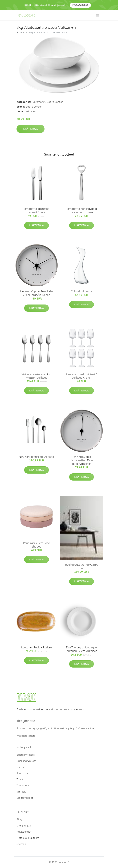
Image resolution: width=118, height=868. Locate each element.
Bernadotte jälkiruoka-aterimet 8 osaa (36, 211)
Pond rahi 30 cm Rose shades (36, 545)
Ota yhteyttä (24, 826)
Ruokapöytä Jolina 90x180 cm (82, 566)
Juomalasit (23, 773)
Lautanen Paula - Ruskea (37, 647)
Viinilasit (21, 792)
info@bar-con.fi (26, 736)
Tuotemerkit (38, 102)
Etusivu (20, 32)
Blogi (19, 819)
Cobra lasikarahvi (82, 291)
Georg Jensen (55, 102)
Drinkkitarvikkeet (26, 761)
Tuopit (20, 779)
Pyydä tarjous (80, 5)
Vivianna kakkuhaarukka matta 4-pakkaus (36, 376)
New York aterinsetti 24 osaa (36, 457)
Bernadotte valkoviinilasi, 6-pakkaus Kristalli (82, 376)
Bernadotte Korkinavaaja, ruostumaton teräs (81, 211)
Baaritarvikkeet (25, 755)
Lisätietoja (30, 129)
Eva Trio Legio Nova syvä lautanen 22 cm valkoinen (82, 649)
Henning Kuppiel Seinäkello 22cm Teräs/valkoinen (37, 293)
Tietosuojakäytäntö (28, 838)
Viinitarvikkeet (25, 798)
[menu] (98, 15)
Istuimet (21, 767)
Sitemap (21, 844)
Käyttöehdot (24, 832)
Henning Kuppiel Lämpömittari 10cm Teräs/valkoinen (82, 460)
